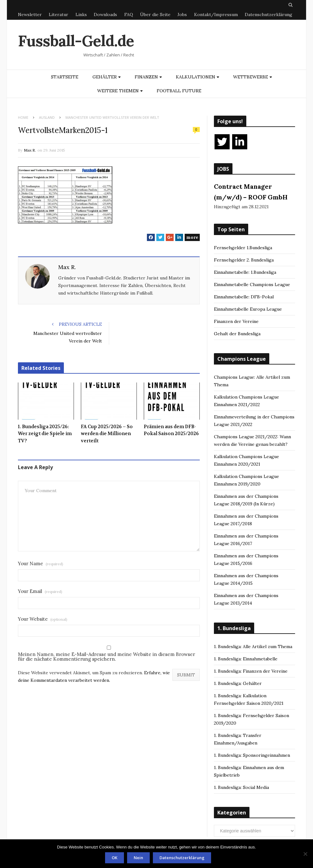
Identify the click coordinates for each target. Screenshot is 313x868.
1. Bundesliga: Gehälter (238, 683)
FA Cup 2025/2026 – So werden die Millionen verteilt (107, 434)
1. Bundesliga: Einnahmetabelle (246, 659)
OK (115, 858)
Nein (138, 858)
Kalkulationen (196, 77)
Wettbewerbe (251, 77)
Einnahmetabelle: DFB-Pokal (244, 297)
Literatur (59, 14)
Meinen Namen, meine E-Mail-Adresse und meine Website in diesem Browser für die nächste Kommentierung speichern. (106, 657)
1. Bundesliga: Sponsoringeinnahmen (252, 755)
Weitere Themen (118, 91)
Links (81, 14)
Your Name (41, 563)
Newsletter (30, 14)
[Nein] (305, 854)
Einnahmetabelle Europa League (248, 309)
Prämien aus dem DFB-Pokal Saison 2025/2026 (171, 430)
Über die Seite (155, 14)
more (192, 237)
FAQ (129, 14)
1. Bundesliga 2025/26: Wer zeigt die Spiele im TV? (45, 434)
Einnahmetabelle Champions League (252, 285)
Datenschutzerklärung (268, 14)
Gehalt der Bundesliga (237, 334)
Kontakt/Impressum (216, 14)
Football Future (179, 91)
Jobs (182, 14)
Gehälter (105, 77)
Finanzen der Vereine (236, 321)
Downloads (105, 14)
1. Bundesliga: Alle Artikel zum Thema (253, 647)
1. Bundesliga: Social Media (241, 787)
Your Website (43, 619)
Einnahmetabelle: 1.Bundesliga (245, 272)
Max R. (30, 150)
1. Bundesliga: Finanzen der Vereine (251, 671)
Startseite (65, 77)
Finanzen (146, 77)
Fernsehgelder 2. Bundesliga (244, 260)
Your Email (40, 591)
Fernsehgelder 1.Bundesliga (243, 248)
